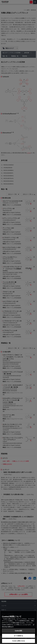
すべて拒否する (19, 639)
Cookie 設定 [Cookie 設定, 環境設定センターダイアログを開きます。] (18, 634)
